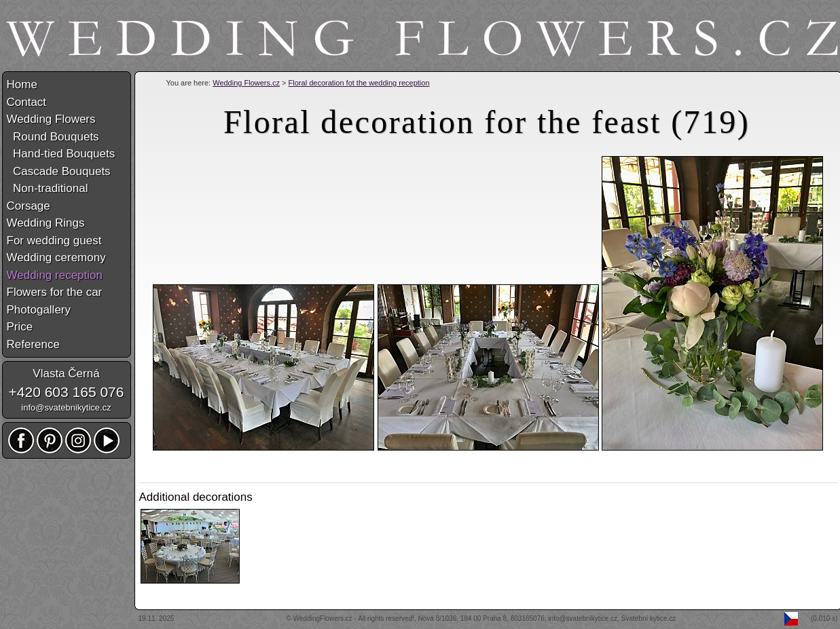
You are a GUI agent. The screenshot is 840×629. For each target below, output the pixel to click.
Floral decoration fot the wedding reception (359, 83)
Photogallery (39, 310)
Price (20, 327)
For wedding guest (54, 241)
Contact (27, 102)
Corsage (29, 206)
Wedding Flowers (51, 119)
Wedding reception (55, 275)
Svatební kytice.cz (649, 618)
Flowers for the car (55, 292)
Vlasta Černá (66, 374)
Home (22, 84)
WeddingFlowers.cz (323, 618)
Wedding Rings (46, 223)
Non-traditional (48, 188)
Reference (33, 344)
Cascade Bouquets (59, 171)
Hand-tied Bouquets (61, 154)
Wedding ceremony (56, 258)
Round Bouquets (53, 137)
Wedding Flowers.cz (246, 83)
